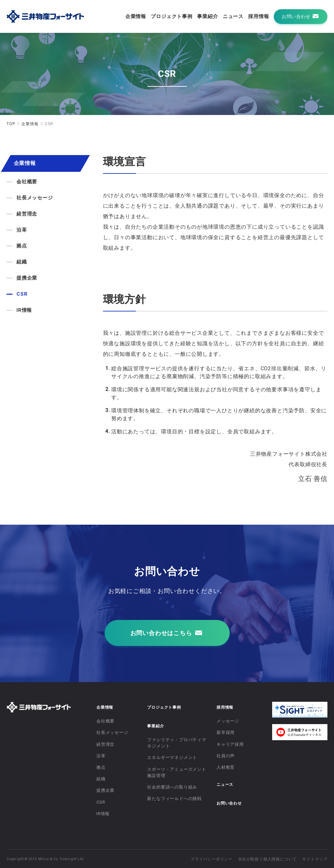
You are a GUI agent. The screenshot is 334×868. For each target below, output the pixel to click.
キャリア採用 (230, 744)
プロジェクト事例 (171, 16)
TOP (11, 124)
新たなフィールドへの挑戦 (174, 799)
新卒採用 (226, 732)
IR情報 (24, 310)
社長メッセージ (35, 198)
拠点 (22, 246)
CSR (22, 294)
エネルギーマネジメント (172, 757)
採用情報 (258, 16)
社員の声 (226, 756)
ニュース (233, 16)
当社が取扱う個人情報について (267, 859)
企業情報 (136, 16)
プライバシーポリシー (212, 859)
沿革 (22, 230)
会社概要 (27, 182)
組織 (22, 262)
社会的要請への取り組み (172, 787)
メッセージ (228, 721)
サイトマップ (315, 859)
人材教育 (226, 767)
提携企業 (27, 278)
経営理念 (27, 214)
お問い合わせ (229, 803)
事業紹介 (207, 16)
